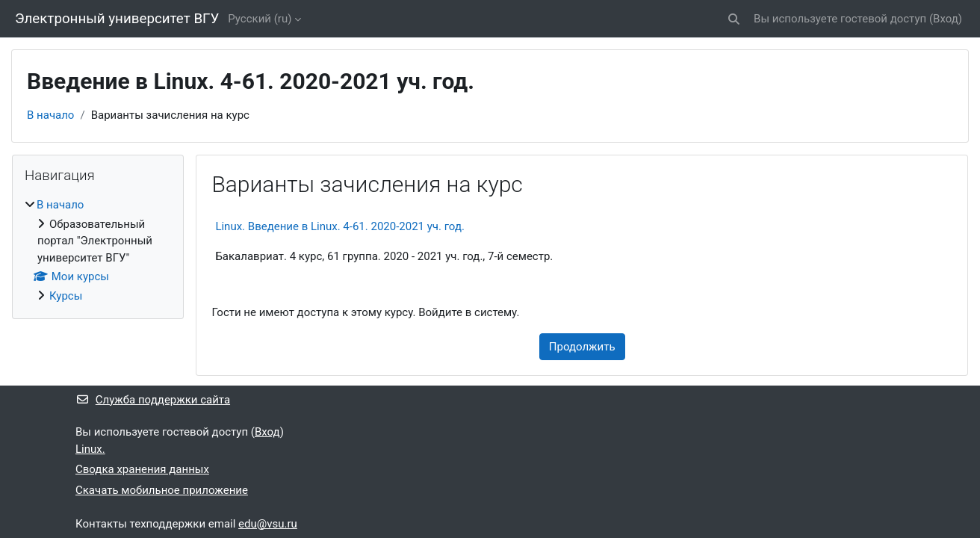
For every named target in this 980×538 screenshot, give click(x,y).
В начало (50, 115)
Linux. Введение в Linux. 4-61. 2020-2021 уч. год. (340, 226)
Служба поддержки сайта (153, 400)
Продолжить (582, 347)
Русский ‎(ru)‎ (260, 19)
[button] (734, 19)
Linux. (90, 449)
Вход (946, 19)
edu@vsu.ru (268, 524)
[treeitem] (98, 250)
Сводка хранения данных (142, 469)
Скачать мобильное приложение (162, 490)
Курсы (66, 296)
